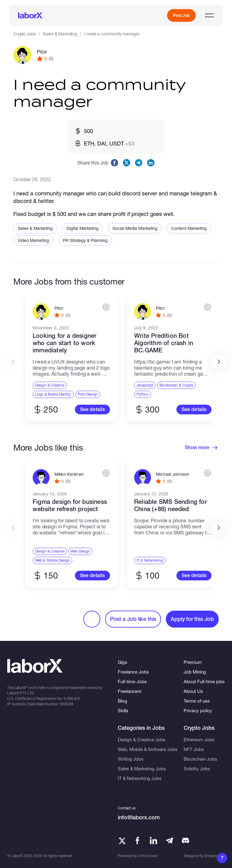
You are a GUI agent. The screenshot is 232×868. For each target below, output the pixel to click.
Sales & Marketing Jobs (142, 768)
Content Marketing (189, 228)
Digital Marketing (82, 228)
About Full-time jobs (204, 681)
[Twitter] (121, 840)
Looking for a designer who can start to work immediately (64, 343)
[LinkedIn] (153, 840)
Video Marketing (33, 240)
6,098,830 (72, 698)
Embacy (211, 856)
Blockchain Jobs (200, 759)
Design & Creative (50, 385)
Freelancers (130, 691)
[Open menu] (209, 15)
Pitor (42, 52)
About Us (193, 691)
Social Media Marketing (135, 228)
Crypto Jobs (24, 34)
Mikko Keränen (69, 474)
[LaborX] (30, 15)
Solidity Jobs (197, 768)
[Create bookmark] (106, 307)
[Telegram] (169, 840)
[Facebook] (137, 840)
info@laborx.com (139, 817)
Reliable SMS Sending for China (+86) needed (171, 505)
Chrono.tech (148, 856)
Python (143, 394)
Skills (123, 710)
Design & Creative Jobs (142, 739)
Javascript (145, 385)
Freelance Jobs (133, 672)
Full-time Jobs (132, 681)
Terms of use (197, 701)
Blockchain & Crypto (176, 385)
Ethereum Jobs (199, 739)
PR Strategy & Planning (85, 240)
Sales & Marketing (60, 34)
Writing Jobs (131, 759)
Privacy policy (198, 710)
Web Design (80, 551)
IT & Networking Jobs (140, 778)
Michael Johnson (172, 474)
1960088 (66, 704)
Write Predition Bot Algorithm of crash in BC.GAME (164, 343)
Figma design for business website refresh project (70, 505)
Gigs (122, 662)
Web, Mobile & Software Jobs (148, 749)
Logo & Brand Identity (53, 394)
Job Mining (195, 672)
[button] (219, 362)
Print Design (88, 394)
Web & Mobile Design (52, 560)
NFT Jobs (194, 749)
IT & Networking (150, 560)
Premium (193, 662)
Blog (122, 701)
